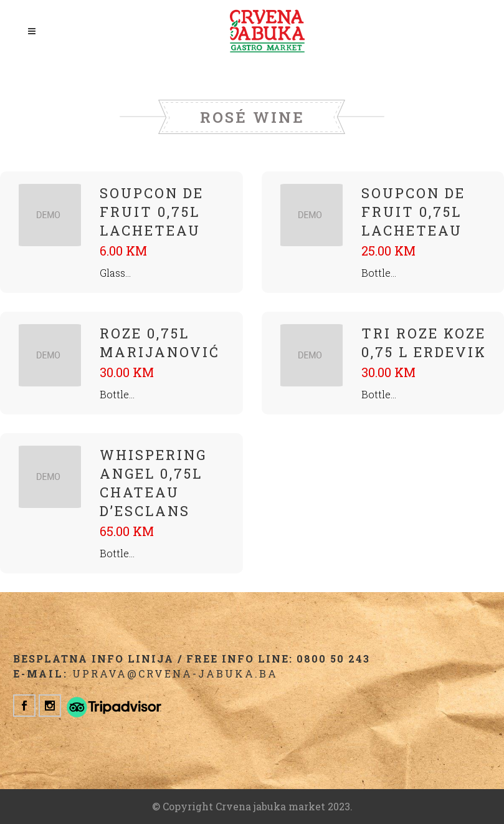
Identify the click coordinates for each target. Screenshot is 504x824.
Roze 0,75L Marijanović (160, 343)
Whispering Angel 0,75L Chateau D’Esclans (153, 483)
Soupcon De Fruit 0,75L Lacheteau (152, 212)
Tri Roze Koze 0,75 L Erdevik (424, 343)
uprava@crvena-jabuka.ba (175, 673)
